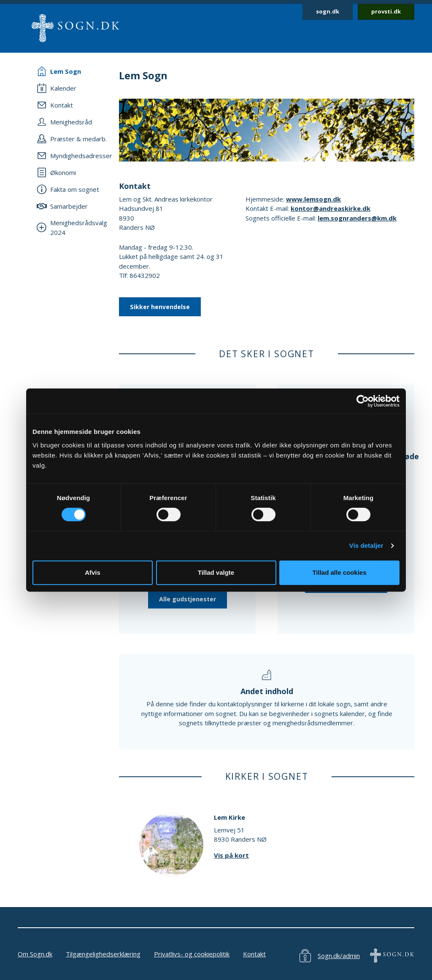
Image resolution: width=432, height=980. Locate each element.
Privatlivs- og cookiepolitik (192, 954)
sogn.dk (328, 11)
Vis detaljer (366, 545)
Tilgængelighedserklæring (103, 954)
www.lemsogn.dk (313, 199)
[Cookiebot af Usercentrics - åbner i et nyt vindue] (363, 401)
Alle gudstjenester (188, 599)
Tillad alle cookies (339, 572)
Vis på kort (231, 855)
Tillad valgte (216, 572)
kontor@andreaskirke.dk (331, 208)
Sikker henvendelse (160, 307)
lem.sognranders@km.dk (357, 218)
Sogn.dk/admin (339, 956)
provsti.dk (386, 11)
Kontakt (254, 954)
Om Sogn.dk (35, 954)
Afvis (93, 572)
